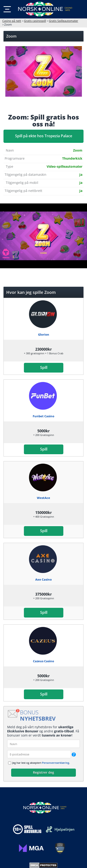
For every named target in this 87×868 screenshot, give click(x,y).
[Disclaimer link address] (60, 829)
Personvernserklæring (56, 763)
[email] (39, 754)
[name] (43, 744)
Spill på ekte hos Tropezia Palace (44, 136)
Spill (43, 367)
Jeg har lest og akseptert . (41, 763)
